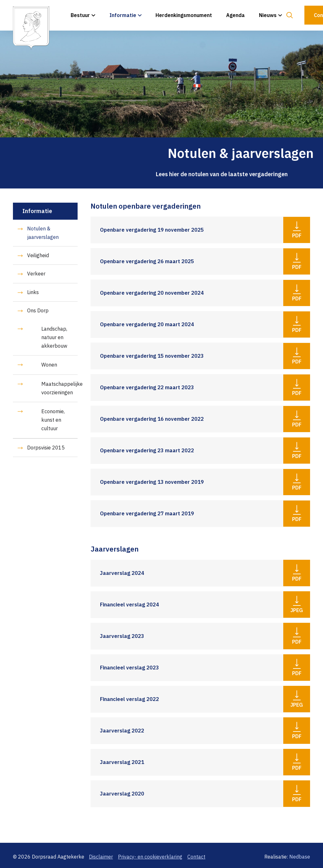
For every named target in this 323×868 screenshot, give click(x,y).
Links (33, 292)
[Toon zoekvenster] (289, 15)
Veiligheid (38, 255)
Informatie (123, 15)
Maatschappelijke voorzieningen (59, 388)
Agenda (235, 15)
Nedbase (300, 857)
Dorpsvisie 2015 (46, 448)
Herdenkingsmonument (184, 15)
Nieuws (268, 15)
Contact (196, 857)
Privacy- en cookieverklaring (150, 857)
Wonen (49, 365)
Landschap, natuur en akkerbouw (54, 337)
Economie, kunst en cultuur (53, 420)
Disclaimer (101, 857)
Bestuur (80, 15)
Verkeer (36, 274)
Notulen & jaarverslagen (43, 233)
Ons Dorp (38, 310)
